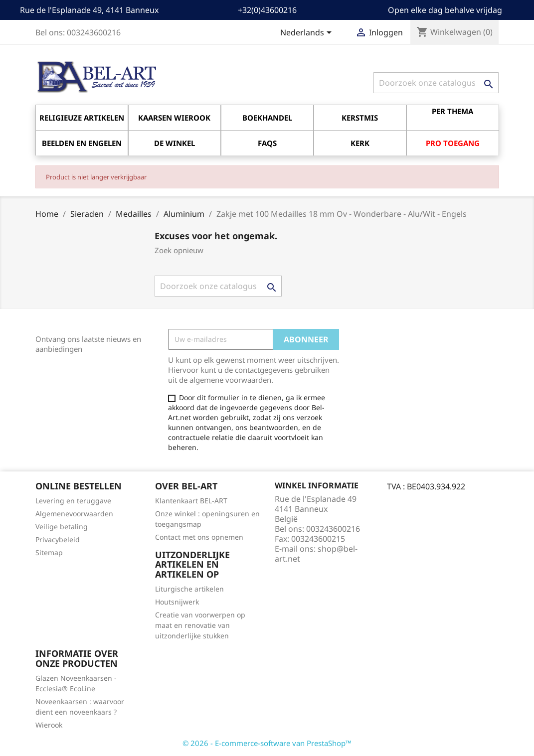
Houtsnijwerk (177, 602)
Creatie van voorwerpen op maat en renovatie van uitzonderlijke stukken (200, 625)
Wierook (49, 725)
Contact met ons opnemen (199, 537)
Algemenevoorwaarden (74, 514)
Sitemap (49, 552)
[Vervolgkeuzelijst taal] (308, 33)
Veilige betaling (62, 527)
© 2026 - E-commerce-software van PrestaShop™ (267, 743)
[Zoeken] (436, 83)
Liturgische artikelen (189, 589)
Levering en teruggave (73, 501)
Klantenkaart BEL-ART (191, 501)
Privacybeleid (58, 539)
